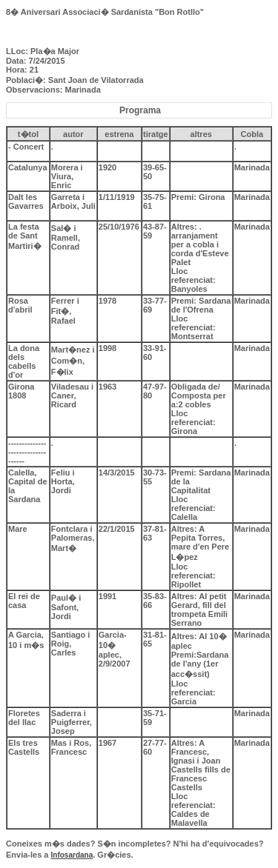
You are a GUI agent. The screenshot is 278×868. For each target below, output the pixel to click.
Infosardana (72, 855)
